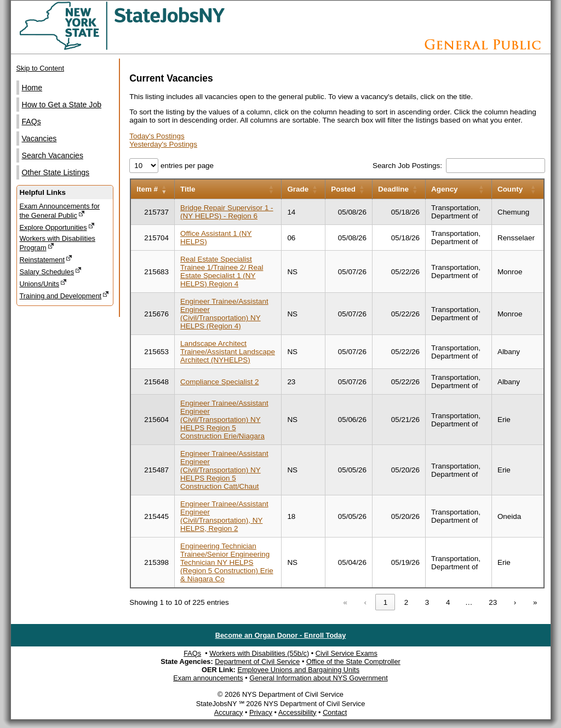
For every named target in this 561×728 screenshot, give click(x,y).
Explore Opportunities (57, 227)
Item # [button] (147, 189)
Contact (335, 712)
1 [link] (385, 602)
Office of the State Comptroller (353, 661)
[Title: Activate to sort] (228, 189)
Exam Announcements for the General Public (60, 211)
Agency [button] (445, 189)
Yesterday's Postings (163, 144)
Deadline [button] (393, 189)
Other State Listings (56, 172)
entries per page (186, 166)
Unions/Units (44, 283)
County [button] (510, 189)
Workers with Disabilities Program (58, 243)
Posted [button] (343, 189)
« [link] (345, 602)
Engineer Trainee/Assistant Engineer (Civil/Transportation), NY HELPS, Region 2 (224, 516)
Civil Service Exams (347, 653)
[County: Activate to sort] (517, 189)
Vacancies (39, 138)
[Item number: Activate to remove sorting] (152, 189)
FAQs (32, 122)
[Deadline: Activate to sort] (399, 189)
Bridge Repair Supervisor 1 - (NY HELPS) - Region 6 (227, 212)
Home (32, 88)
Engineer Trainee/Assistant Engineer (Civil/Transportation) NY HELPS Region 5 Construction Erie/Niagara (224, 420)
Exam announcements (208, 678)
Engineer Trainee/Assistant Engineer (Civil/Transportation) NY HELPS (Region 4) (224, 314)
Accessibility (297, 712)
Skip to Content (41, 68)
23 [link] (493, 602)
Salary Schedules (51, 271)
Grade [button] (298, 189)
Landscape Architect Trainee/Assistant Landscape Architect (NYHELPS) (228, 352)
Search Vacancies (53, 155)
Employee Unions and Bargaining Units (298, 670)
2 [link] (406, 602)
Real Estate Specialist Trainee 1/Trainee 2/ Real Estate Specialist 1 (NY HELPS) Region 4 (222, 271)
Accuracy (229, 712)
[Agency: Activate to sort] (459, 189)
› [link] (515, 602)
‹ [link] (365, 602)
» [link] (535, 602)
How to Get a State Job (62, 105)
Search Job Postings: (408, 166)
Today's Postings (157, 136)
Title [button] (188, 189)
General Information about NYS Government (319, 678)
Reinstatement (46, 259)
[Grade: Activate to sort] (304, 189)
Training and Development (65, 295)
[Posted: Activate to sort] (349, 189)
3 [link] (427, 602)
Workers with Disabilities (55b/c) (259, 653)
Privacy (261, 712)
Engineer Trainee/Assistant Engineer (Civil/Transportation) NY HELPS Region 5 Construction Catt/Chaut (224, 470)
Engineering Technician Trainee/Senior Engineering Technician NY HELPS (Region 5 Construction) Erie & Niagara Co (227, 562)
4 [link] (448, 602)
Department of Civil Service (257, 661)
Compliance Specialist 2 (219, 382)
